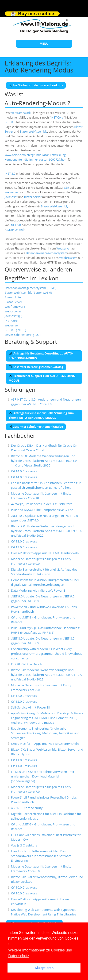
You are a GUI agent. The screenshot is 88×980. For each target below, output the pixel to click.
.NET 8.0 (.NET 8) (15, 330)
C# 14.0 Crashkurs (24, 471)
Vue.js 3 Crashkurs (24, 845)
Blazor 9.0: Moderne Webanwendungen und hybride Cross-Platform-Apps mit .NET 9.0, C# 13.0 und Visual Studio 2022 (47, 531)
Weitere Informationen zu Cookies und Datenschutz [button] (40, 953)
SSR (67, 188)
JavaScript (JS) (13, 316)
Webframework (20, 113)
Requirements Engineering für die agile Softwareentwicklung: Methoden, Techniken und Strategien (45, 733)
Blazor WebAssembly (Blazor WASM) (28, 293)
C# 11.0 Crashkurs (24, 760)
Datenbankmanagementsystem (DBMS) (31, 288)
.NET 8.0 (10, 122)
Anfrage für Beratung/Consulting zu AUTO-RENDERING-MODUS (41, 356)
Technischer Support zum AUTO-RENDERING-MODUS (42, 378)
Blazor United (15, 230)
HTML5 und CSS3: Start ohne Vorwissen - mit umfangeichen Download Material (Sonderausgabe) (43, 776)
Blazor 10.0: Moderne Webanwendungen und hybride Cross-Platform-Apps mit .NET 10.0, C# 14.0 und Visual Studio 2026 (44, 461)
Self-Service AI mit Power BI (30, 707)
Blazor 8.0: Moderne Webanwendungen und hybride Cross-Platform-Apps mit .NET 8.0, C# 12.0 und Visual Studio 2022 (47, 675)
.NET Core (57, 118)
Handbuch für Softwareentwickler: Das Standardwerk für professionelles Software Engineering (41, 856)
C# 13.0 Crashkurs (24, 541)
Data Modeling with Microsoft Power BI (39, 590)
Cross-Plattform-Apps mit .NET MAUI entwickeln (45, 553)
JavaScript (11, 197)
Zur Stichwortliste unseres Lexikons (36, 85)
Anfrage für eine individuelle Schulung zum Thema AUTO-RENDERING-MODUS (41, 415)
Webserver (12, 192)
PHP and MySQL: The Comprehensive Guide (42, 510)
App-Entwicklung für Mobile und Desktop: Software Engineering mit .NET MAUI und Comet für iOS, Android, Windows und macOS (47, 718)
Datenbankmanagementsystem (46, 253)
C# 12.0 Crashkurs (24, 696)
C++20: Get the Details (27, 664)
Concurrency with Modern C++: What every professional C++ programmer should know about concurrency (46, 654)
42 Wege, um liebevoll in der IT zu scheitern (42, 504)
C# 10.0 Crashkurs (24, 887)
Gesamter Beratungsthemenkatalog (36, 367)
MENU (44, 44)
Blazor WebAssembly (33, 132)
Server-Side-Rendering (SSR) (23, 335)
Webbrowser (67, 258)
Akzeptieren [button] (44, 968)
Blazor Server (33, 197)
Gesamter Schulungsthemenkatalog (36, 427)
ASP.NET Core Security (27, 808)
